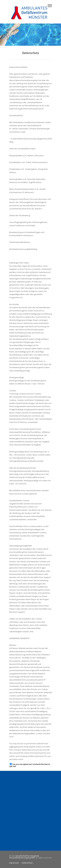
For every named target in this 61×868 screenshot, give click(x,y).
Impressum (14, 863)
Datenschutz (27, 863)
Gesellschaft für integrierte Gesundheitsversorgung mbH (24, 857)
